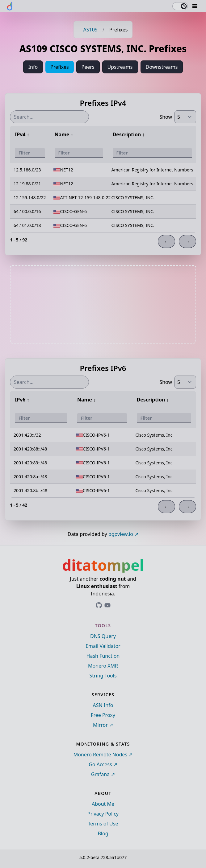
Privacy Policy (103, 814)
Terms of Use (103, 824)
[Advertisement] (103, 304)
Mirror (100, 725)
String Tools (103, 676)
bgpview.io (121, 534)
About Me (103, 804)
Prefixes (59, 67)
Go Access (100, 764)
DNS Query (103, 636)
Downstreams (162, 67)
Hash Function (103, 656)
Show (166, 117)
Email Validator (103, 646)
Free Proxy (103, 715)
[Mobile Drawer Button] (195, 6)
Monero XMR (103, 666)
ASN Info (103, 705)
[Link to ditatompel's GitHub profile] (99, 605)
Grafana (100, 774)
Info (33, 67)
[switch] (180, 6)
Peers (88, 67)
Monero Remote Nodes (100, 755)
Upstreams (120, 67)
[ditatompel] (10, 6)
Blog (103, 833)
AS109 (90, 30)
